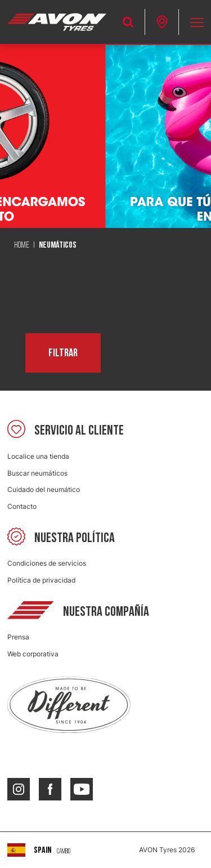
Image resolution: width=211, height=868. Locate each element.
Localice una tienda (38, 456)
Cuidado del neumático (44, 489)
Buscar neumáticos (37, 473)
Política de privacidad (41, 580)
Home (22, 245)
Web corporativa (33, 654)
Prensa (18, 637)
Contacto (22, 506)
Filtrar (63, 353)
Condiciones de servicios (47, 563)
